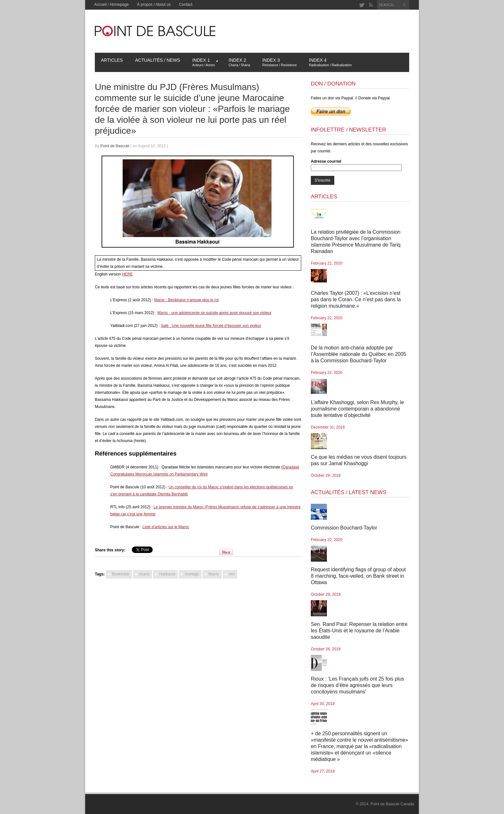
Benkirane (121, 574)
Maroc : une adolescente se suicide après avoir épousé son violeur (215, 313)
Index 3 (279, 62)
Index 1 (205, 62)
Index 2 (239, 62)
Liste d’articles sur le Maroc (166, 527)
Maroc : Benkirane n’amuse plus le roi (187, 300)
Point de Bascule (115, 146)
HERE (127, 274)
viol (232, 574)
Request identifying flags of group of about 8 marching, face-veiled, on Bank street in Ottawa (358, 576)
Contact (186, 5)
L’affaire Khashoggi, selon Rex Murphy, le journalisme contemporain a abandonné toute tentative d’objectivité (357, 409)
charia (144, 574)
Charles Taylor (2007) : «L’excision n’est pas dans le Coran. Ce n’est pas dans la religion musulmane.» (356, 299)
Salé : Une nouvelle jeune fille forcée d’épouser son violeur (211, 326)
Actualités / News (157, 60)
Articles (112, 60)
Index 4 (330, 62)
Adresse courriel (326, 161)
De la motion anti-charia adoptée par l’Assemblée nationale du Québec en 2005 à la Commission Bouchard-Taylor (359, 354)
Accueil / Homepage (111, 5)
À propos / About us (154, 5)
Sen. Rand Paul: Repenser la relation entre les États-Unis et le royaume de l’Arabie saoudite (359, 631)
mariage (192, 574)
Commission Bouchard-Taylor (344, 528)
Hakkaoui (167, 574)
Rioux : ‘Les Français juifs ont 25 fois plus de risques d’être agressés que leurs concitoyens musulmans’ (357, 685)
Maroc (214, 574)
